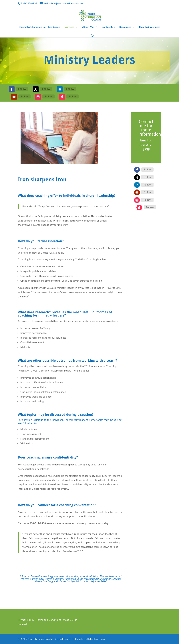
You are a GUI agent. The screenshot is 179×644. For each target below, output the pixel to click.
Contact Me (108, 27)
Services (69, 27)
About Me (88, 27)
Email (144, 140)
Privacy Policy (26, 620)
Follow (22, 89)
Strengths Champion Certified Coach (39, 27)
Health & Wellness (150, 27)
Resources (125, 27)
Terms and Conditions (49, 620)
